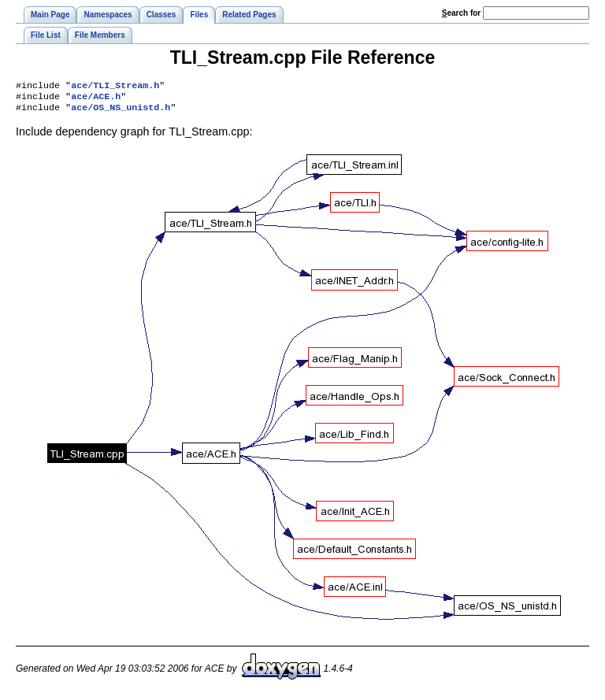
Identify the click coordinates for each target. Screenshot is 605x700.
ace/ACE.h (96, 99)
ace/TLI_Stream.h (115, 87)
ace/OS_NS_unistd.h (121, 112)
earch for (461, 13)
